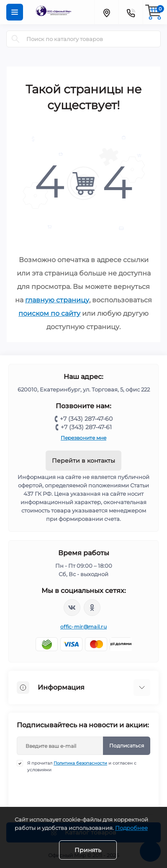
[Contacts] (131, 12)
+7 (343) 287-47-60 (86, 419)
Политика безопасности (80, 763)
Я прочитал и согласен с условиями (82, 766)
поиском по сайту (49, 313)
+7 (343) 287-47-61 (86, 427)
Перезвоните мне (83, 438)
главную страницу (57, 300)
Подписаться (127, 746)
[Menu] (15, 12)
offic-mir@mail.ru (83, 627)
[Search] (15, 39)
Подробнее (131, 828)
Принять (88, 850)
